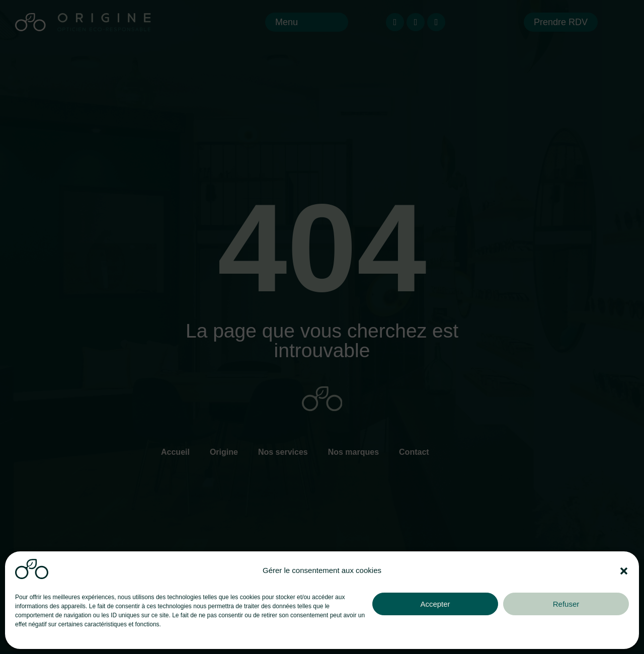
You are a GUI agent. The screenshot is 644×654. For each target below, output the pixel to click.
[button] (624, 571)
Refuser (566, 604)
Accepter (435, 604)
